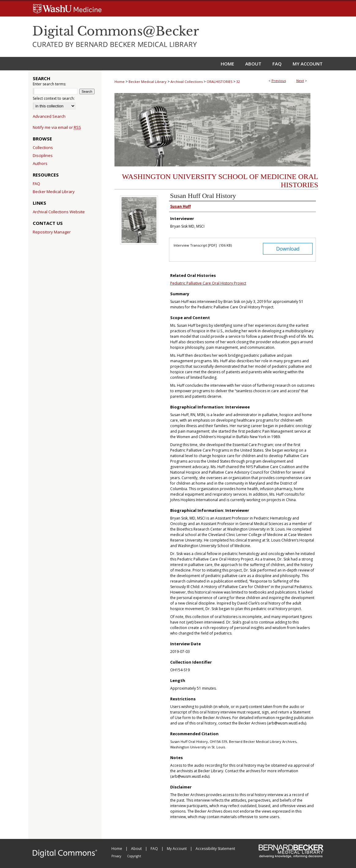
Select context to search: (54, 98)
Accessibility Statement (215, 849)
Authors (40, 163)
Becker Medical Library (148, 82)
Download (288, 249)
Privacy (117, 856)
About (137, 849)
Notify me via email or (57, 127)
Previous (279, 81)
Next (300, 81)
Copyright (134, 856)
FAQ (36, 184)
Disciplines (43, 155)
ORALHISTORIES (219, 82)
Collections (43, 147)
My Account (177, 849)
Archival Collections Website (59, 212)
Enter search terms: (49, 84)
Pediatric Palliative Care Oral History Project (208, 283)
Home (120, 82)
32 (238, 82)
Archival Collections (187, 82)
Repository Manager (52, 232)
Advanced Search (49, 116)
